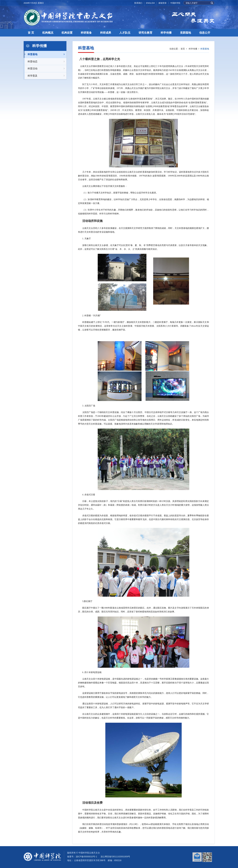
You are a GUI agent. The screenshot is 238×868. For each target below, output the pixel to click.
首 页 (31, 33)
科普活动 (45, 69)
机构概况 (48, 33)
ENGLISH (150, 3)
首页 (183, 49)
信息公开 (205, 33)
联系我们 (138, 3)
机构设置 (67, 33)
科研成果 (106, 33)
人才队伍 (125, 33)
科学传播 (166, 33)
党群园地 (185, 33)
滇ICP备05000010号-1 (86, 857)
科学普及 (45, 76)
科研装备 (86, 33)
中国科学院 (175, 3)
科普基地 (45, 54)
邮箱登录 (163, 3)
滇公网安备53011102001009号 (115, 857)
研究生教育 (145, 33)
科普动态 (45, 62)
